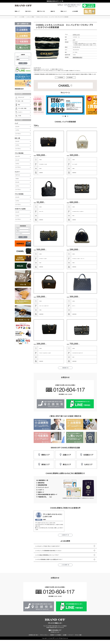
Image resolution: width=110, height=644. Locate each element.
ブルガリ (17, 179)
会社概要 (65, 639)
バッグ (16, 123)
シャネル (17, 130)
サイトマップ (71, 639)
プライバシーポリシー (44, 639)
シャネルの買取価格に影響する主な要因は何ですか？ (49, 564)
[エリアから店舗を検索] (23, 57)
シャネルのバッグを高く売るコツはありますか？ (48, 550)
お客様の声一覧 (65, 539)
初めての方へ (28, 11)
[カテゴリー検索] (23, 228)
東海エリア (45, 468)
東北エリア (67, 468)
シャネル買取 (22, 17)
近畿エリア (67, 459)
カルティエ (18, 175)
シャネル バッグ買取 (30, 17)
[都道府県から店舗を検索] (23, 60)
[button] (63, 116)
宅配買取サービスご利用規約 (56, 639)
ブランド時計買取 (19, 153)
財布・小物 (17, 138)
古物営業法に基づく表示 (33, 639)
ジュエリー (17, 172)
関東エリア (45, 459)
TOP (16, 17)
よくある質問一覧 (65, 569)
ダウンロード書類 (78, 639)
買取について (64, 11)
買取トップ (17, 11)
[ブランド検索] (23, 231)
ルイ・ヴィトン (18, 134)
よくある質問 (75, 11)
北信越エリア (88, 459)
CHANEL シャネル (76, 34)
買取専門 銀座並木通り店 (77, 57)
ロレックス (17, 156)
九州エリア (88, 468)
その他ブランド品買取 (20, 209)
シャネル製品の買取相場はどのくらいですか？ (47, 559)
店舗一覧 (53, 11)
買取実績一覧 (65, 372)
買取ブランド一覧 (41, 11)
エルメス (17, 126)
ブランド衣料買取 (19, 194)
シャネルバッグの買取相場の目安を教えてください (48, 555)
